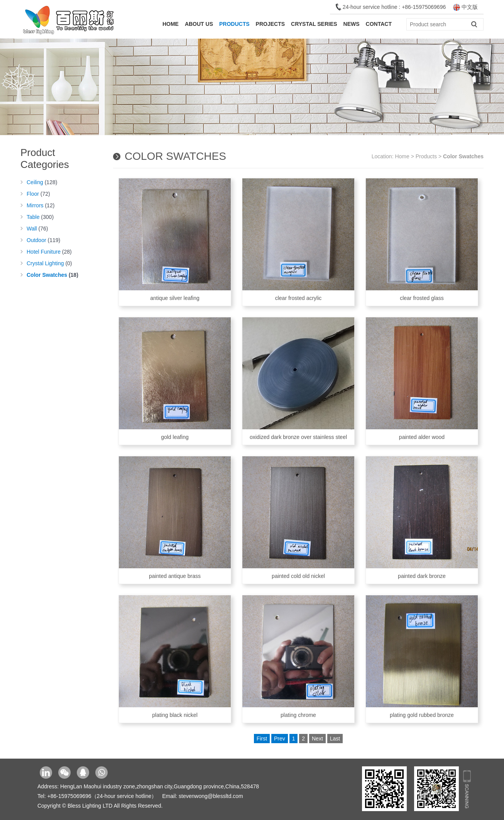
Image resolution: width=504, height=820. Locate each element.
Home (171, 24)
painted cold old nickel (298, 518)
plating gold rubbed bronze (422, 657)
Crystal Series (314, 24)
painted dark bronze (422, 518)
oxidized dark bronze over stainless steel (298, 379)
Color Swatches (52, 275)
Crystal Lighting (49, 263)
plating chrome (298, 657)
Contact (379, 24)
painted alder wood (422, 379)
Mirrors (41, 205)
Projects (270, 24)
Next (317, 739)
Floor (38, 194)
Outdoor (43, 240)
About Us (199, 24)
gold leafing (175, 379)
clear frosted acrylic (298, 240)
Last (335, 739)
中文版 (465, 7)
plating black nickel (175, 657)
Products (234, 24)
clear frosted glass (422, 240)
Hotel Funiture (49, 252)
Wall (37, 229)
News (352, 24)
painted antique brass (175, 518)
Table (40, 217)
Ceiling (42, 182)
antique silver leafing (175, 240)
